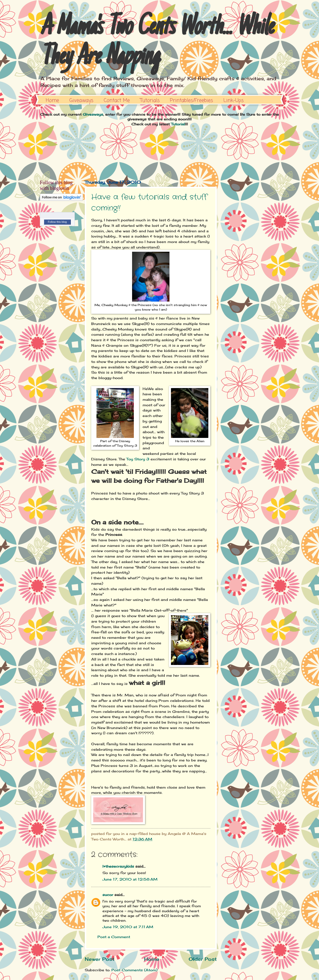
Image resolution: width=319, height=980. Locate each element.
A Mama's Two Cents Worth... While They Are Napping (156, 43)
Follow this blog (57, 222)
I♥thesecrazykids (118, 866)
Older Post (203, 959)
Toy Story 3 (138, 459)
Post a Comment (114, 937)
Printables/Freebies (192, 101)
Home (52, 101)
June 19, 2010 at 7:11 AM (128, 927)
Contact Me (117, 101)
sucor (108, 895)
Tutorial (178, 124)
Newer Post (100, 959)
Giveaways (81, 101)
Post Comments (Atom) (134, 970)
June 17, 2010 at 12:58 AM (130, 879)
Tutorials (150, 101)
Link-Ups (234, 101)
